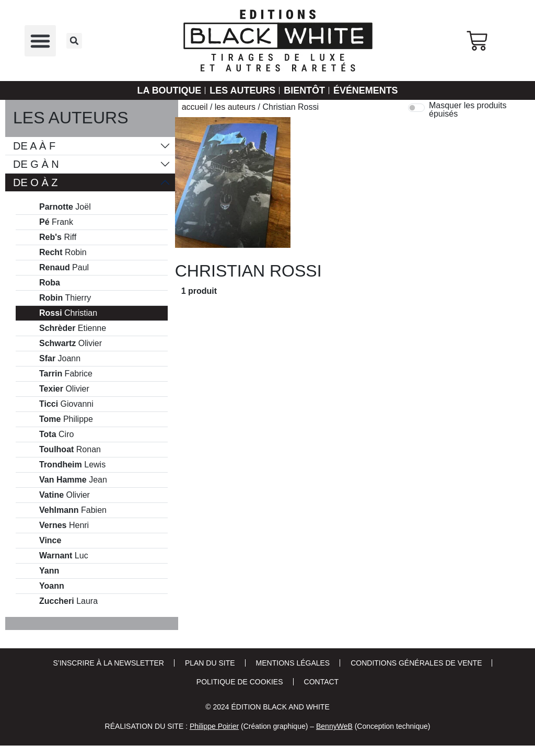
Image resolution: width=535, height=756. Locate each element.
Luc (64, 556)
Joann (60, 359)
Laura (68, 601)
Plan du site (210, 663)
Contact (322, 682)
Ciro (56, 434)
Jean (73, 480)
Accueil (195, 107)
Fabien (73, 510)
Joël (65, 207)
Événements (366, 90)
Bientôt (304, 90)
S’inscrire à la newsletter (109, 663)
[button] (40, 41)
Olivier (71, 343)
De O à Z (36, 182)
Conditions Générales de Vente (416, 663)
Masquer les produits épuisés (468, 110)
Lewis (72, 465)
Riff (58, 237)
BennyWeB (334, 726)
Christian (68, 313)
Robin (63, 253)
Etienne (73, 328)
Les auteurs (242, 90)
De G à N (36, 164)
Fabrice (66, 374)
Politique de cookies (240, 682)
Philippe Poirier (214, 726)
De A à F (34, 146)
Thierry (65, 298)
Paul (64, 268)
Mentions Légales (293, 663)
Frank (56, 222)
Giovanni (66, 404)
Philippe (66, 419)
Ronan (70, 450)
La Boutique (169, 90)
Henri (64, 525)
